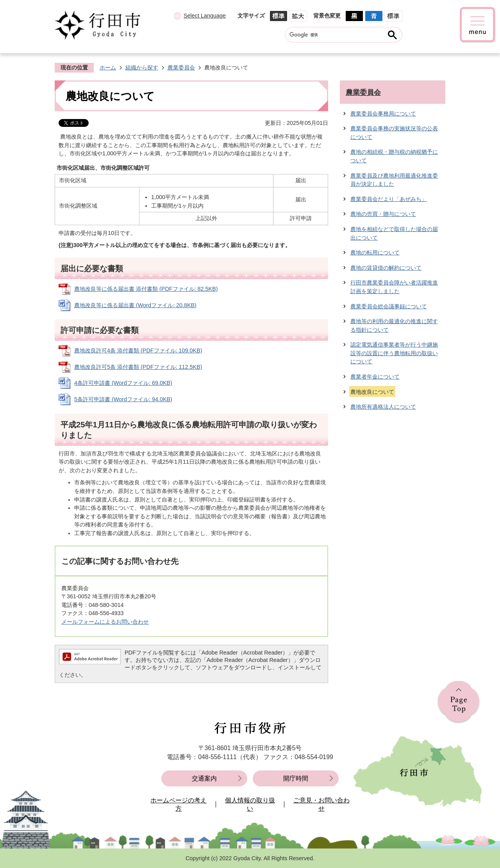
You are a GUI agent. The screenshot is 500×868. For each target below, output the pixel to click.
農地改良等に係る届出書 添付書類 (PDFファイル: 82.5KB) (146, 289)
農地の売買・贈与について (383, 214)
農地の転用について (375, 253)
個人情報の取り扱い (250, 805)
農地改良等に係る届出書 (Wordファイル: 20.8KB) (135, 305)
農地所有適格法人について (383, 407)
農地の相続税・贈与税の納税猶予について (394, 156)
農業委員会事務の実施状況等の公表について (394, 133)
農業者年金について (375, 377)
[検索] (336, 35)
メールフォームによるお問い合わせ (105, 622)
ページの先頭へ (459, 702)
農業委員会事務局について (383, 114)
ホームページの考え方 (179, 805)
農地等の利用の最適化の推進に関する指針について (394, 325)
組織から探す (142, 68)
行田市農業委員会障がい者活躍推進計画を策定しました (394, 287)
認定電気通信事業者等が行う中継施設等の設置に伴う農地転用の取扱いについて (394, 353)
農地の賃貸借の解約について (386, 268)
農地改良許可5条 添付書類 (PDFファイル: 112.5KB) (138, 367)
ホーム (108, 68)
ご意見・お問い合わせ (321, 805)
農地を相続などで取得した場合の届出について (394, 233)
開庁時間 (296, 778)
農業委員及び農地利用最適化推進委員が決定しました (394, 180)
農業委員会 (181, 68)
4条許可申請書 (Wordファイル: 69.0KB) (123, 383)
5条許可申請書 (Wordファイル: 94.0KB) (123, 399)
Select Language (205, 16)
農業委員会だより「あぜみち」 (389, 199)
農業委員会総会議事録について (389, 306)
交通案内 (204, 778)
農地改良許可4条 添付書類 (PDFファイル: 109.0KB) (138, 350)
